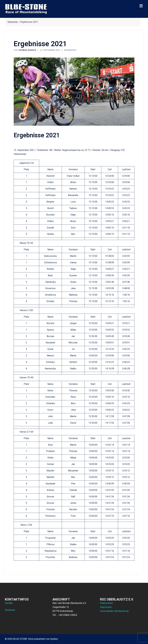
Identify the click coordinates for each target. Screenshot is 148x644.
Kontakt (9, 603)
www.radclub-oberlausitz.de (114, 611)
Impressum (106, 607)
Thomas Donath (27, 50)
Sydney (54, 639)
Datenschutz (106, 603)
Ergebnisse (70, 50)
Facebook (10, 610)
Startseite (13, 22)
